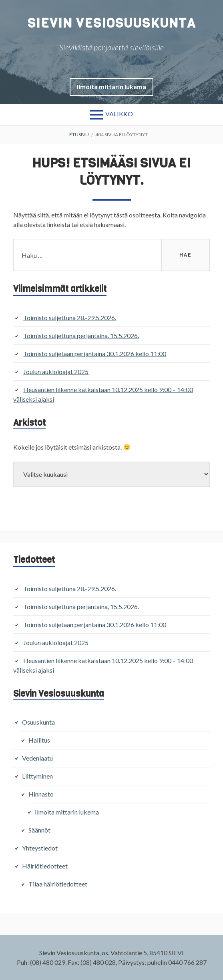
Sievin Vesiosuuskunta (112, 23)
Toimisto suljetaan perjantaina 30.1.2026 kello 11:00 (95, 354)
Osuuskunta (38, 722)
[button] (111, 87)
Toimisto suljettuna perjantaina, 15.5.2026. (81, 336)
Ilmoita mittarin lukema (111, 87)
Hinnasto (41, 794)
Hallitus (39, 740)
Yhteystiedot (40, 848)
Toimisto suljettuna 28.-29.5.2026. (70, 318)
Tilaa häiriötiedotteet (58, 884)
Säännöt (39, 830)
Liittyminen (37, 776)
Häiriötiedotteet (45, 866)
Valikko (119, 114)
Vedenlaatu (37, 758)
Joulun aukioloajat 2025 (56, 371)
